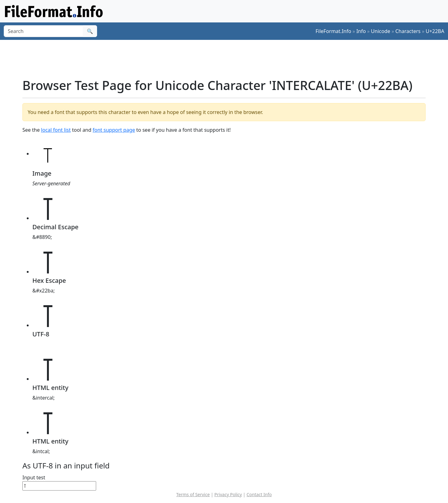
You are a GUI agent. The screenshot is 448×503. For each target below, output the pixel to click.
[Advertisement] (228, 59)
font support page (114, 130)
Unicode (380, 31)
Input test (34, 477)
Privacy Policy (228, 494)
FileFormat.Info (333, 31)
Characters (408, 31)
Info (361, 31)
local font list (56, 130)
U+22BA (435, 31)
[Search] (43, 31)
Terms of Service (193, 494)
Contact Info (259, 494)
